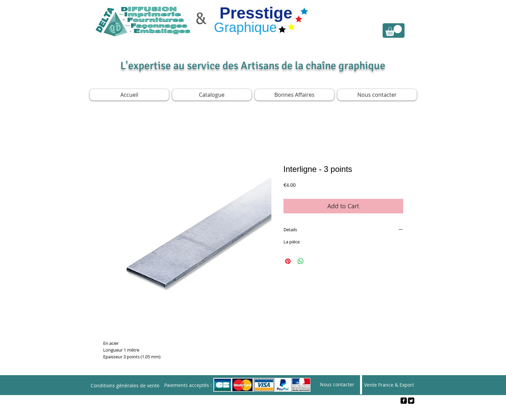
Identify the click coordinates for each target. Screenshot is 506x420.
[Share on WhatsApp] (301, 261)
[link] (394, 31)
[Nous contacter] (337, 385)
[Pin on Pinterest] (288, 261)
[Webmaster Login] (253, 412)
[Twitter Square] (411, 401)
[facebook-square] (404, 401)
